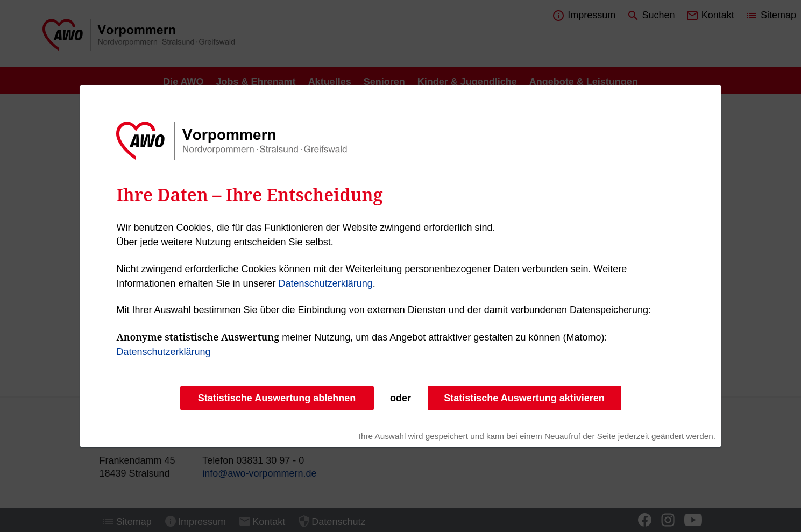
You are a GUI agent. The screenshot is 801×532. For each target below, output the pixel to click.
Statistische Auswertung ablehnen (277, 398)
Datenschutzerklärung (326, 283)
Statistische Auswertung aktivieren (524, 398)
